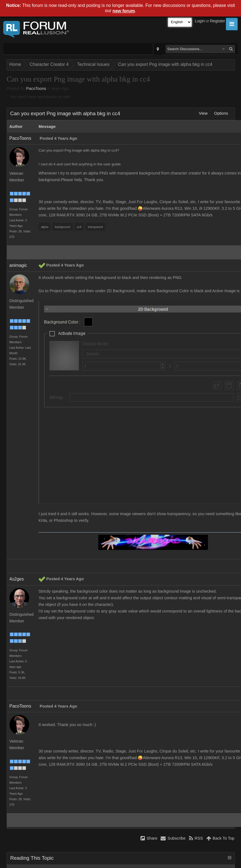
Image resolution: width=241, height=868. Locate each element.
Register (217, 21)
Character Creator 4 (49, 64)
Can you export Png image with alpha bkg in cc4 (165, 64)
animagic (18, 265)
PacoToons (36, 88)
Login (200, 21)
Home (15, 64)
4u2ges (17, 579)
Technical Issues (93, 64)
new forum (124, 11)
